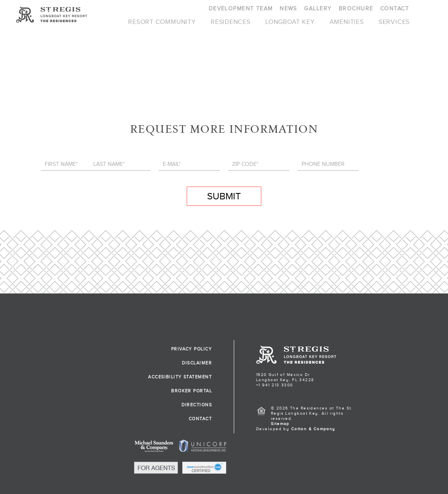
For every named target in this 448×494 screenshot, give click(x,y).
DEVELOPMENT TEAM (241, 9)
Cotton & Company (313, 429)
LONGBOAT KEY (290, 22)
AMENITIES (347, 22)
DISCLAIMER (197, 363)
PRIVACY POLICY (191, 349)
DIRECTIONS (197, 405)
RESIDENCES (231, 22)
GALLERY (318, 9)
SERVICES (394, 22)
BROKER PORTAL (191, 391)
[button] (234, 481)
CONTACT (395, 9)
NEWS (288, 9)
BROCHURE (356, 9)
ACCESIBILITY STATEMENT (180, 377)
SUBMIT (224, 196)
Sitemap (280, 424)
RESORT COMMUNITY (162, 22)
